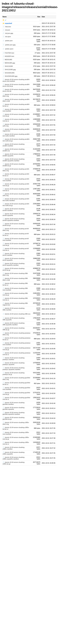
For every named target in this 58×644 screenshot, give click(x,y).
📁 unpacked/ (7, 23)
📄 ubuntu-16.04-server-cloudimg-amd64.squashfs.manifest (14, 160)
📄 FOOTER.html (8, 53)
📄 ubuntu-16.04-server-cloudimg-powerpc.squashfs (14, 364)
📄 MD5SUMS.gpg (9, 63)
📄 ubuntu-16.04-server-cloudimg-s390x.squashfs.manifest (14, 458)
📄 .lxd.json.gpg (8, 33)
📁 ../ (4, 20)
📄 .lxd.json (6, 30)
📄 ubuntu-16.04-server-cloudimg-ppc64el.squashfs (14, 408)
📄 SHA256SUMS (9, 73)
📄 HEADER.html (8, 56)
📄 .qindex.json (8, 41)
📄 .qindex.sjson (8, 49)
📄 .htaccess (7, 27)
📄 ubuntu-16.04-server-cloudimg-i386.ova (16, 314)
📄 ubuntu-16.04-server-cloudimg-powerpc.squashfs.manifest (14, 369)
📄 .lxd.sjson (7, 37)
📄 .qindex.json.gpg (9, 45)
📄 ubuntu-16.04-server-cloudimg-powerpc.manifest (14, 359)
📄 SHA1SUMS (8, 66)
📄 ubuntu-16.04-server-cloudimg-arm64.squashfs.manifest (14, 220)
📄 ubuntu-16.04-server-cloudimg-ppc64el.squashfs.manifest (14, 413)
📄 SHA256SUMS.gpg (10, 76)
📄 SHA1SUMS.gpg (9, 70)
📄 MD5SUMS (7, 60)
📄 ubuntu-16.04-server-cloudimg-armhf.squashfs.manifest (14, 264)
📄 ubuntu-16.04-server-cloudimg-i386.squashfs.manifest (14, 324)
